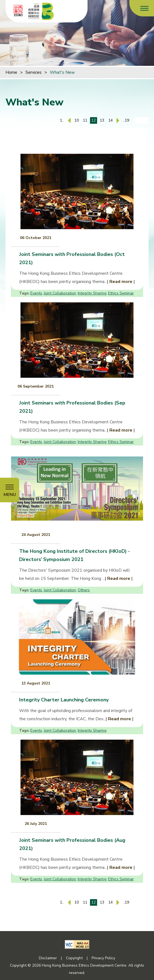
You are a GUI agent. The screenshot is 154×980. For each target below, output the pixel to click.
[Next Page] (118, 120)
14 (111, 120)
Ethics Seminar (121, 293)
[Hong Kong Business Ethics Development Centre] (41, 11)
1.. (62, 120)
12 (94, 120)
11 (85, 120)
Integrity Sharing (92, 293)
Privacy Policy (103, 958)
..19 (126, 120)
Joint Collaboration (60, 293)
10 (77, 120)
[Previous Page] (69, 120)
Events (36, 293)
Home (11, 72)
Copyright (74, 958)
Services (34, 72)
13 (102, 120)
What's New (62, 72)
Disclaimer (48, 958)
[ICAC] (18, 10)
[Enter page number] (141, 120)
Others (84, 590)
